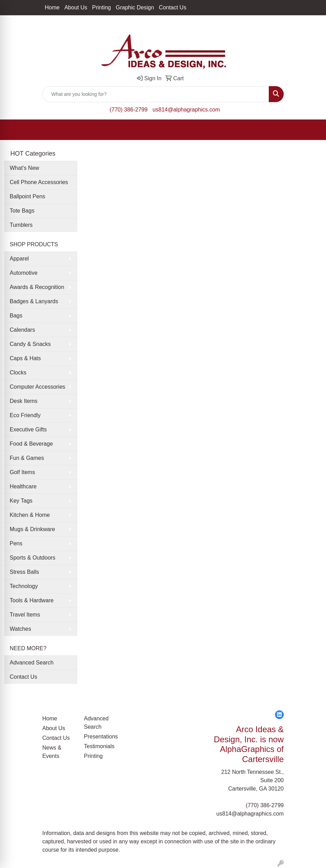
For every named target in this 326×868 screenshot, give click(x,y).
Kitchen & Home (30, 515)
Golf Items (22, 472)
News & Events (52, 752)
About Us (76, 7)
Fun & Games (27, 458)
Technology (24, 586)
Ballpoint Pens (27, 196)
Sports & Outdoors (33, 558)
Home (52, 7)
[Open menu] (312, 130)
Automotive (24, 273)
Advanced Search (32, 663)
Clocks (18, 373)
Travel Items (25, 615)
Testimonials (99, 746)
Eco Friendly (25, 415)
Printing (102, 7)
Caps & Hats (25, 358)
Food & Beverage (31, 444)
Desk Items (24, 401)
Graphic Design (135, 7)
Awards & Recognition (37, 287)
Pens (16, 543)
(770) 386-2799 (128, 110)
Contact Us (173, 7)
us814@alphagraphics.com (186, 110)
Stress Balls (24, 572)
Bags (16, 316)
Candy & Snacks (30, 344)
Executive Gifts (28, 429)
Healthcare (23, 486)
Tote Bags (22, 211)
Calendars (22, 330)
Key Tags (21, 501)
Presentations (101, 737)
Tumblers (21, 225)
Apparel (19, 259)
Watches (20, 629)
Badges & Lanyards (34, 301)
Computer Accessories (37, 387)
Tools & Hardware (32, 600)
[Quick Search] (156, 94)
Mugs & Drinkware (32, 529)
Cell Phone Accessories (39, 182)
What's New (24, 168)
